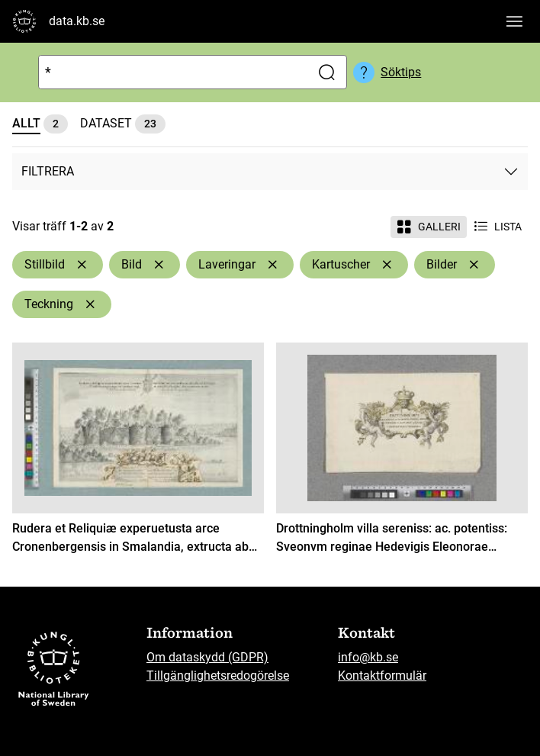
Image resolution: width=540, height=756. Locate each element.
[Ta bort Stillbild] (82, 265)
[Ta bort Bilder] (474, 265)
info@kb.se (368, 657)
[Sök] (171, 72)
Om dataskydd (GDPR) (207, 657)
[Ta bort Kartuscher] (387, 265)
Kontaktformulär (382, 676)
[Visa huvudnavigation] (514, 21)
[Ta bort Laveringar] (272, 265)
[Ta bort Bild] (159, 265)
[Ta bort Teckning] (90, 304)
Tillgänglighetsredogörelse (218, 676)
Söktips (401, 72)
